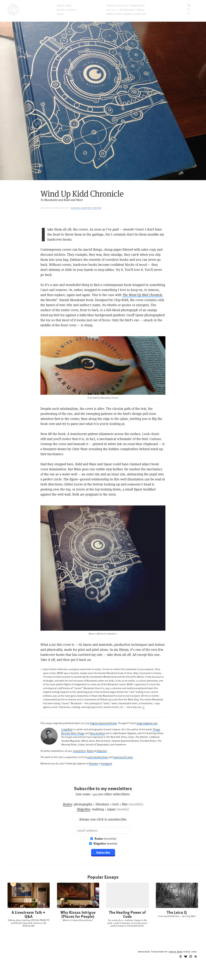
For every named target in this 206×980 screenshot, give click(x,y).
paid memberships (98, 757)
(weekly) (105, 843)
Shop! (60, 14)
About (64, 5)
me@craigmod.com (147, 723)
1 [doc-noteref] (57, 299)
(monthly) (106, 838)
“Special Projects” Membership (125, 5)
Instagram (106, 763)
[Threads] (189, 14)
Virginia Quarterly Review (86, 208)
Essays (72, 10)
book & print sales (123, 757)
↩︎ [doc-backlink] (144, 707)
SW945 (140, 10)
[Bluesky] (189, 5)
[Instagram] (189, 10)
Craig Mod (67, 729)
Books (61, 10)
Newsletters (114, 14)
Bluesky (94, 763)
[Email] (103, 830)
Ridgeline (140, 14)
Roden (127, 14)
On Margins (127, 10)
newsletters (79, 751)
